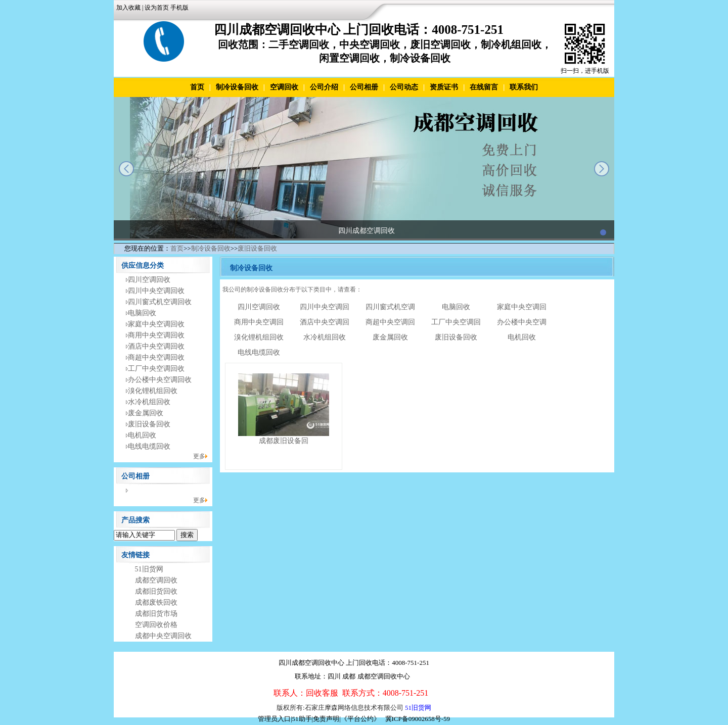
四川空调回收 (149, 280)
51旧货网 (149, 569)
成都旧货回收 (156, 591)
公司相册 (364, 87)
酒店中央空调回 (325, 322)
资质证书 (444, 87)
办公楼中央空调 (522, 322)
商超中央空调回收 (156, 357)
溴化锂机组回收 (153, 391)
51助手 (302, 719)
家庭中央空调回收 (156, 324)
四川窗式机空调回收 (160, 302)
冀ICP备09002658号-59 (418, 719)
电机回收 (142, 435)
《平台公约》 (360, 719)
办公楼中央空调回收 (160, 380)
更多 (199, 456)
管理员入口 (274, 719)
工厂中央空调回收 (156, 369)
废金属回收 (146, 413)
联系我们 (524, 87)
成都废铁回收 (156, 602)
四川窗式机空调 (390, 307)
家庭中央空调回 (522, 307)
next (602, 169)
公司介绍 (324, 87)
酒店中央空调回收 (156, 346)
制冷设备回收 (237, 87)
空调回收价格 (156, 625)
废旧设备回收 (257, 248)
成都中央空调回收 (163, 636)
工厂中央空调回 (456, 322)
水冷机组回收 (149, 402)
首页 (197, 87)
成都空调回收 (156, 580)
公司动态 (404, 87)
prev (126, 169)
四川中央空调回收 (156, 291)
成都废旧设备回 (284, 441)
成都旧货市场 (156, 614)
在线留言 (484, 87)
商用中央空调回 (259, 322)
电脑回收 (142, 313)
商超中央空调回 (390, 322)
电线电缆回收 (149, 446)
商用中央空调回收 (156, 335)
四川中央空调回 (325, 307)
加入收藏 (128, 8)
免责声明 (326, 719)
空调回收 (284, 87)
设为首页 (157, 8)
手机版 (179, 8)
